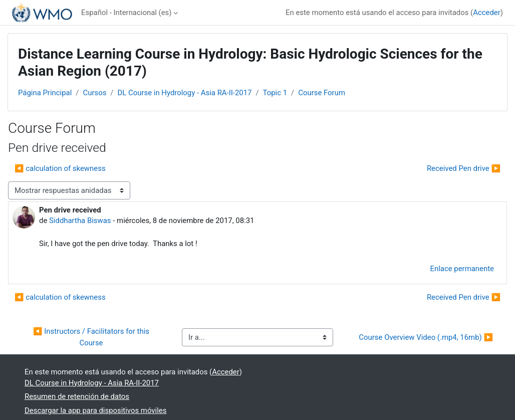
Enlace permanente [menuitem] (462, 269)
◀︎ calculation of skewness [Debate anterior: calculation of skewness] (60, 168)
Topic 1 (275, 93)
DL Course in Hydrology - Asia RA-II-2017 (184, 93)
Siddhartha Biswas (80, 221)
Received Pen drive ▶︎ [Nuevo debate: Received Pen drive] (464, 168)
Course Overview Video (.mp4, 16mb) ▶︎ (426, 337)
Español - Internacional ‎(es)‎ (126, 13)
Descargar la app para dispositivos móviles (95, 410)
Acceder (487, 13)
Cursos (94, 93)
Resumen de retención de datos (77, 396)
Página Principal (45, 93)
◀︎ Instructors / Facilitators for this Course (92, 337)
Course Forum (322, 93)
